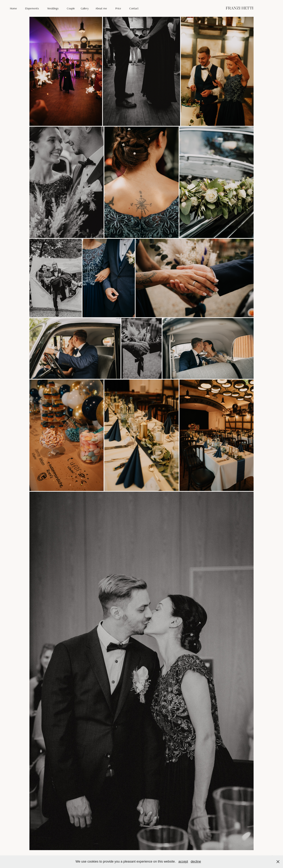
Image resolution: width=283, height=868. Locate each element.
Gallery (85, 8)
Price (118, 8)
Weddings (53, 8)
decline (196, 861)
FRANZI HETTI (240, 8)
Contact (134, 8)
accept (183, 861)
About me (101, 8)
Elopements (32, 8)
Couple (71, 8)
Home (13, 8)
